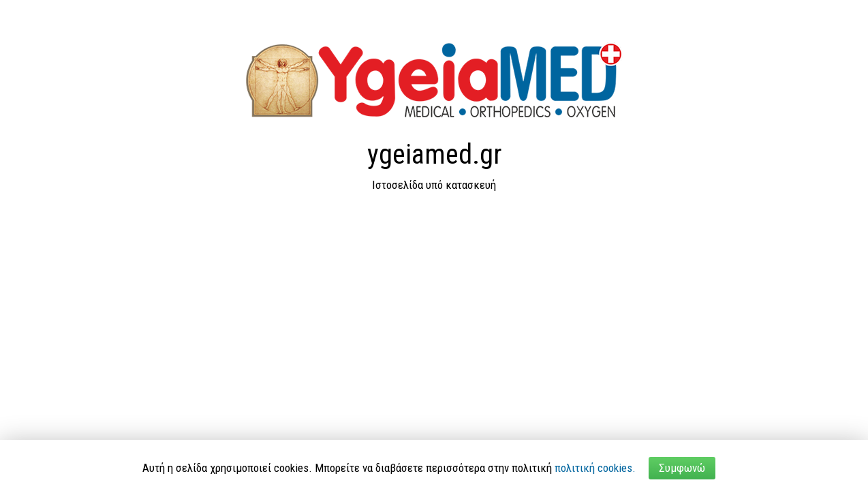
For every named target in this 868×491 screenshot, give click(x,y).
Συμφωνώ (682, 468)
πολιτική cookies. (595, 468)
